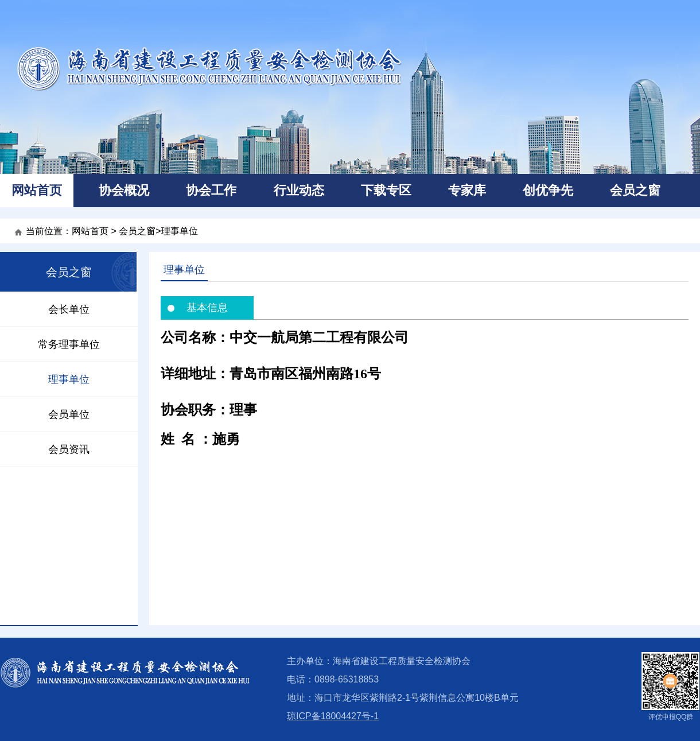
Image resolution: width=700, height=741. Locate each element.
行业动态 (299, 190)
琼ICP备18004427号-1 (333, 716)
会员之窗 (635, 190)
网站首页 (37, 190)
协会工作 (211, 190)
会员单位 (69, 414)
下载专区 (386, 190)
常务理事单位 (69, 344)
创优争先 (548, 190)
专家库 (467, 190)
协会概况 (124, 190)
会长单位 (69, 309)
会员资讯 (69, 449)
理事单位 (180, 231)
